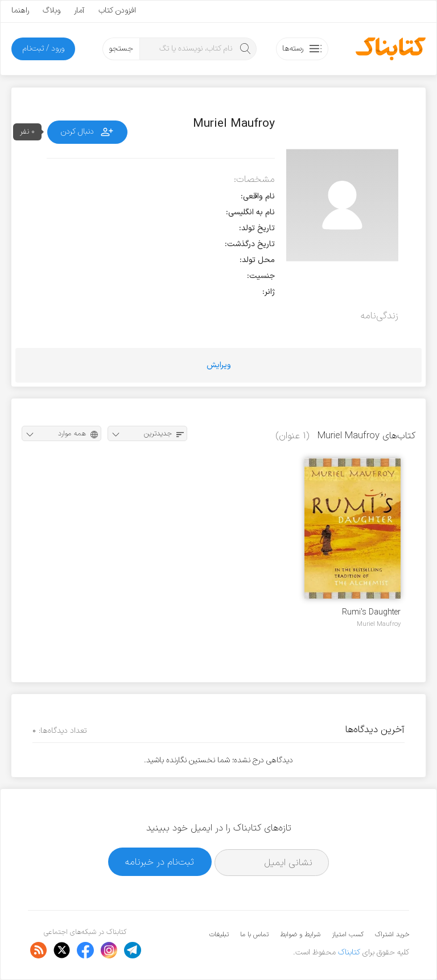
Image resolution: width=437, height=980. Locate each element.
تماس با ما (254, 935)
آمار (79, 11)
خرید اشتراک (392, 935)
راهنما (20, 11)
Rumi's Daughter (371, 612)
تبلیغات (219, 935)
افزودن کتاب (117, 11)
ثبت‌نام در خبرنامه (160, 862)
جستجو (121, 49)
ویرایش (219, 365)
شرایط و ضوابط (300, 935)
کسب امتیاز (348, 935)
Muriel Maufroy (379, 624)
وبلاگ (51, 11)
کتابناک (349, 952)
